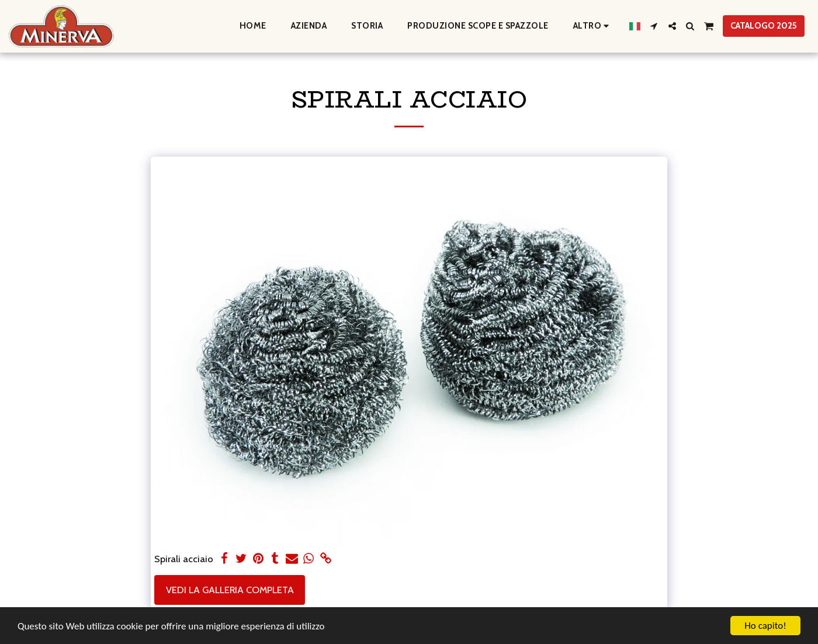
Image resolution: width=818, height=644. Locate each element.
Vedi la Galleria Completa (230, 590)
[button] (654, 26)
